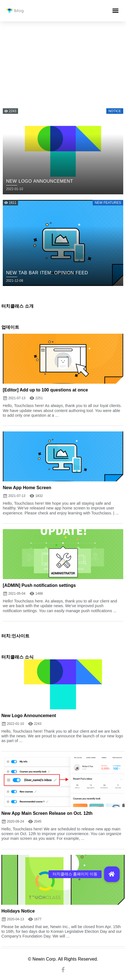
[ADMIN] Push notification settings (39, 585)
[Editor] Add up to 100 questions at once (45, 390)
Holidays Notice (18, 911)
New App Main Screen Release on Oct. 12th (47, 813)
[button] (115, 11)
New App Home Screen (27, 488)
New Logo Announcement (29, 716)
